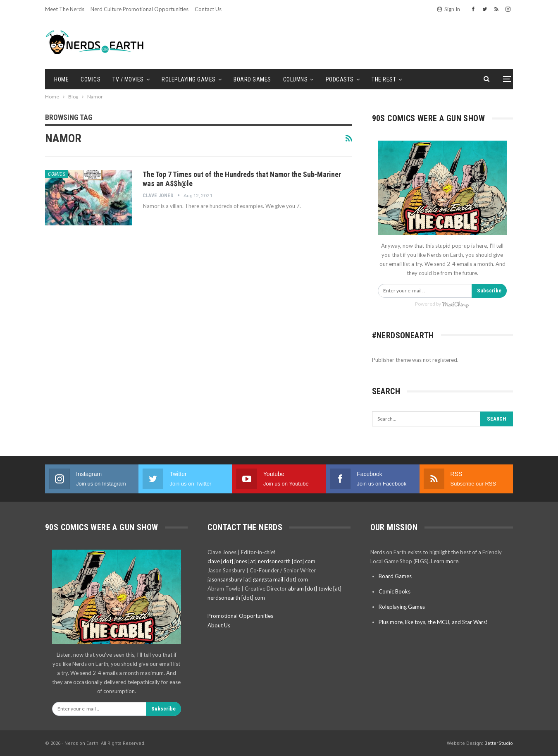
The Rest (384, 79)
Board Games (252, 79)
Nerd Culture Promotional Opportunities (139, 9)
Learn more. (445, 561)
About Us (219, 625)
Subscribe (489, 291)
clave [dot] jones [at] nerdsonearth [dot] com (261, 561)
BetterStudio (499, 743)
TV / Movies (128, 79)
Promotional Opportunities (240, 616)
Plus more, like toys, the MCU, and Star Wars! (433, 622)
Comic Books (395, 591)
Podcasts (340, 79)
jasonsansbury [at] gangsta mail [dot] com (258, 579)
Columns (296, 79)
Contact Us (208, 9)
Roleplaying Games (189, 79)
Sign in (448, 9)
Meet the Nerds (65, 9)
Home (61, 79)
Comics (91, 79)
